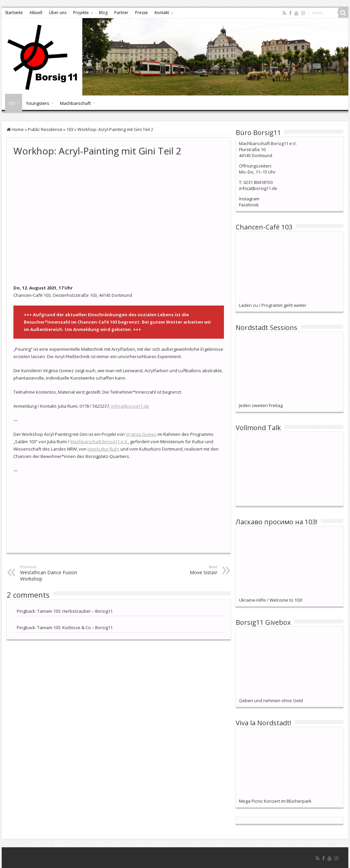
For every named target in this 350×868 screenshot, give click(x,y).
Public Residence (45, 129)
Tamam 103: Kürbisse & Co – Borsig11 (75, 627)
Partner (121, 13)
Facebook (249, 205)
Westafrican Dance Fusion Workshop (54, 573)
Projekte (81, 13)
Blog (103, 13)
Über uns (58, 13)
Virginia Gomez (141, 434)
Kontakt (162, 13)
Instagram (249, 199)
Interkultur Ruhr (103, 449)
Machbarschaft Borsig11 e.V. (99, 442)
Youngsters (38, 103)
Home (15, 129)
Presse (141, 13)
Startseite (14, 13)
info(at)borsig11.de (130, 406)
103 (12, 103)
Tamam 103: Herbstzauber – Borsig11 (75, 611)
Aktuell (36, 13)
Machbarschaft (75, 103)
